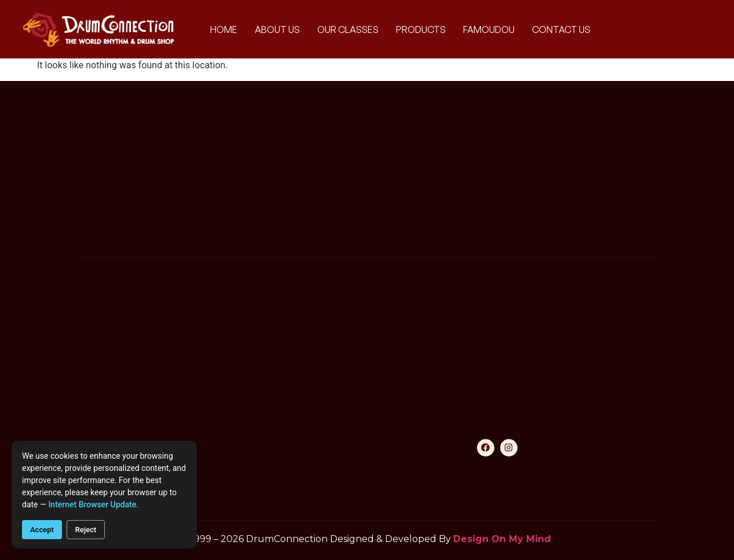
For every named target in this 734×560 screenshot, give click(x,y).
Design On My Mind (502, 539)
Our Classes (348, 30)
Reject (86, 530)
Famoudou (489, 30)
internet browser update (92, 504)
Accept (42, 530)
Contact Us (561, 30)
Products (421, 30)
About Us (277, 30)
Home (224, 30)
